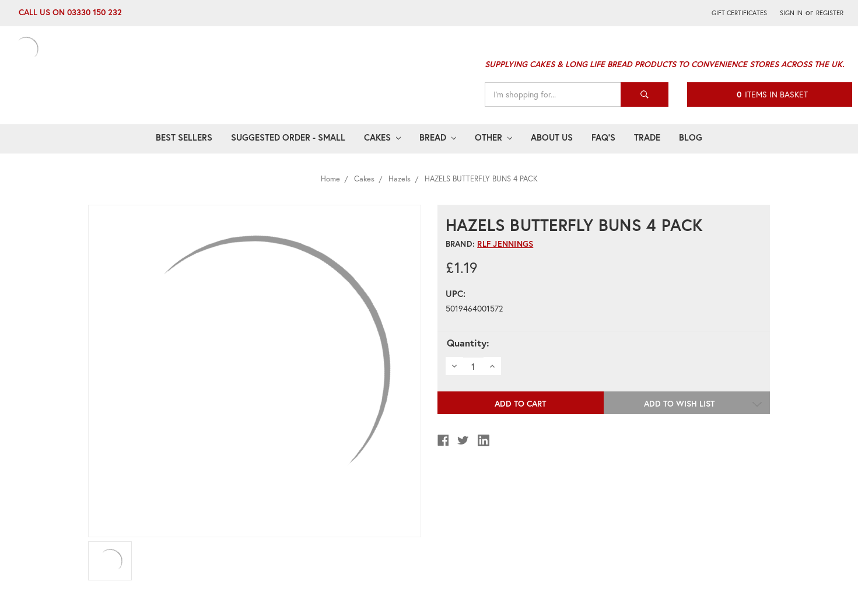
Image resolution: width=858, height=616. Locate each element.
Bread (438, 137)
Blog (691, 137)
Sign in (791, 13)
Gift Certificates (739, 13)
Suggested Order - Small (288, 137)
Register (830, 13)
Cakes (382, 137)
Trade (647, 137)
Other (493, 137)
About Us (552, 137)
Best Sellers (184, 137)
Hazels (400, 179)
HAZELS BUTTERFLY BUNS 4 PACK (481, 179)
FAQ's (603, 137)
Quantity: (468, 343)
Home (330, 179)
